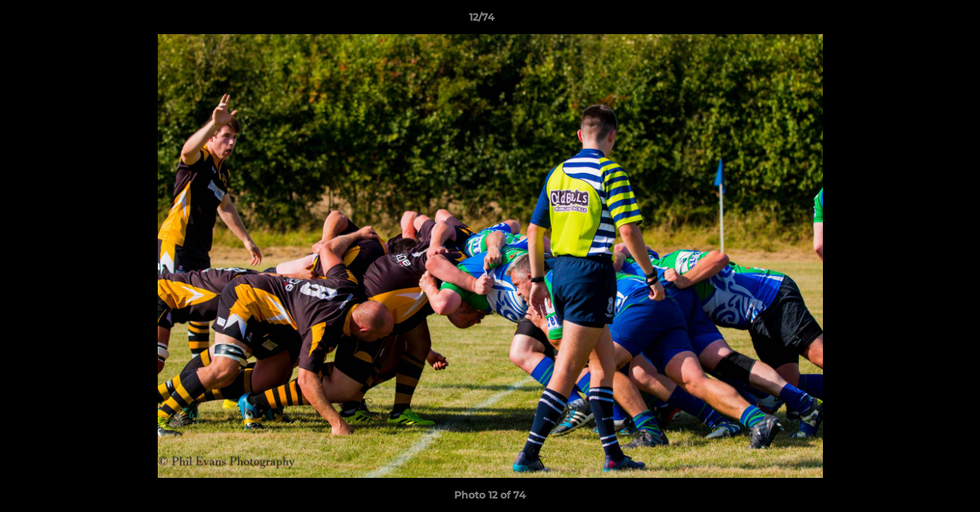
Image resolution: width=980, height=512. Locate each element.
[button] (920, 21)
